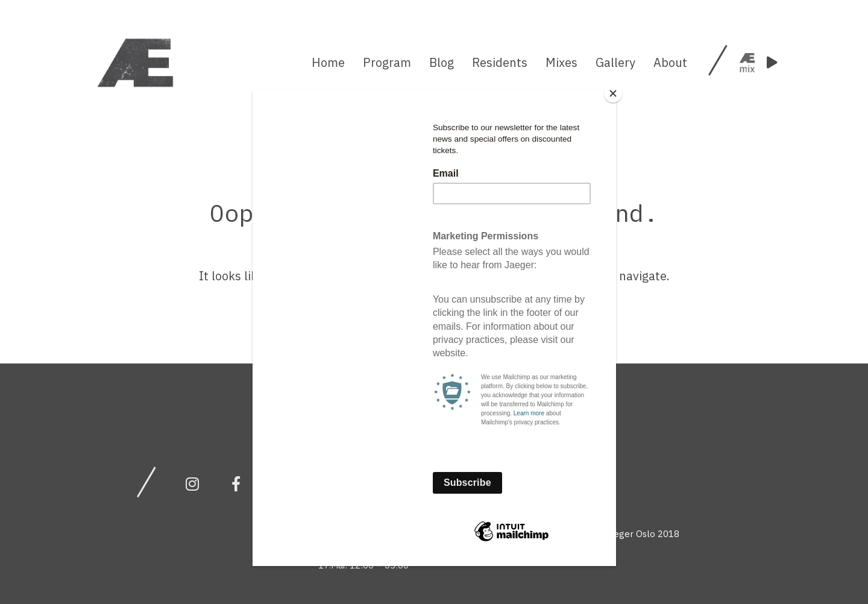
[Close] (613, 93)
